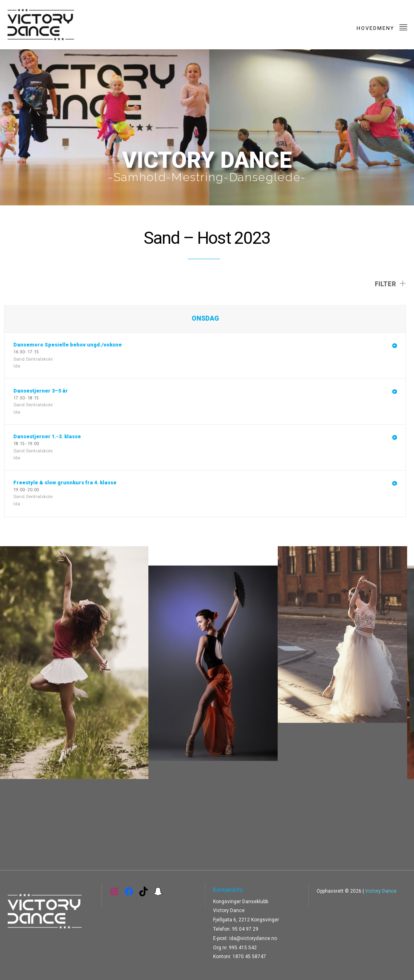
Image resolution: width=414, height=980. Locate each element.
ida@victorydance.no (253, 938)
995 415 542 (243, 948)
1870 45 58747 (249, 957)
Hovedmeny (382, 27)
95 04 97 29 (245, 929)
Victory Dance (381, 891)
